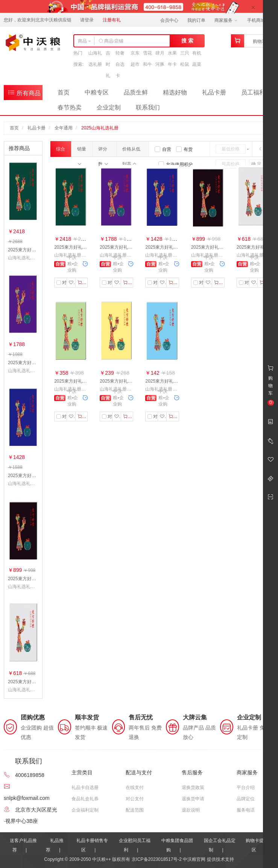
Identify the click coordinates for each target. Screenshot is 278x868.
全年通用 (64, 128)
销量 (82, 151)
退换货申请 (193, 799)
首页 (64, 92)
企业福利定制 (85, 810)
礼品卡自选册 (85, 787)
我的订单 (196, 20)
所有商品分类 (24, 94)
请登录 (87, 20)
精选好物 (175, 92)
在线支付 (135, 787)
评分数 (103, 151)
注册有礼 (112, 20)
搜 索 (187, 41)
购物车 (260, 41)
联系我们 (148, 107)
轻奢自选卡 (120, 64)
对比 (63, 283)
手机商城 (259, 20)
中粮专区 (97, 92)
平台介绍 (246, 787)
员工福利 (253, 92)
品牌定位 (246, 799)
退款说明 (191, 810)
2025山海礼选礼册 (100, 128)
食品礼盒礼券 (85, 799)
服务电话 (246, 810)
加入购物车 (83, 283)
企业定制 (109, 107)
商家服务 (226, 20)
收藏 (72, 283)
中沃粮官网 (194, 859)
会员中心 (169, 20)
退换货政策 (193, 787)
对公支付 (135, 799)
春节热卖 (70, 107)
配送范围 (135, 810)
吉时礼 (108, 64)
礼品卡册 (214, 92)
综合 (61, 152)
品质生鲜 (136, 92)
